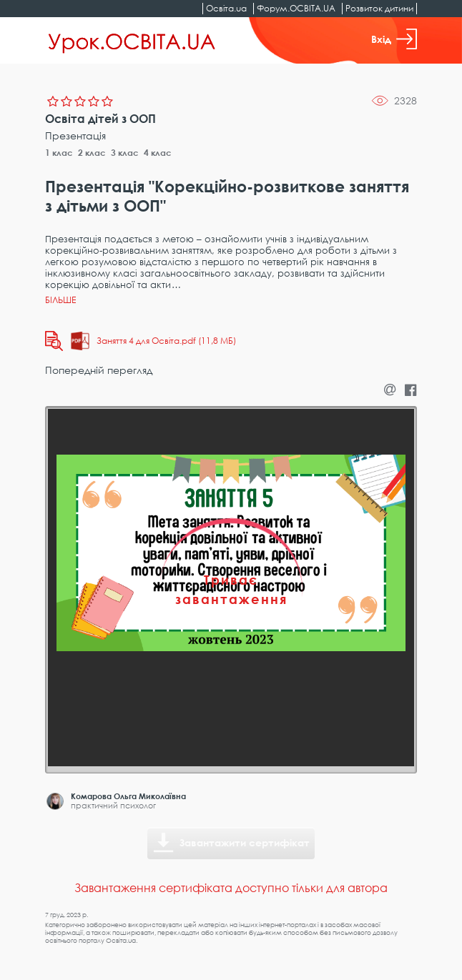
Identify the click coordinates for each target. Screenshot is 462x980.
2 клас (92, 153)
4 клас (158, 153)
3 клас (125, 153)
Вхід (394, 39)
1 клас (59, 153)
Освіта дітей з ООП (100, 119)
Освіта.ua (226, 8)
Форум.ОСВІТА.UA (296, 8)
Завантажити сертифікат (245, 842)
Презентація (75, 135)
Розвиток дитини (379, 8)
